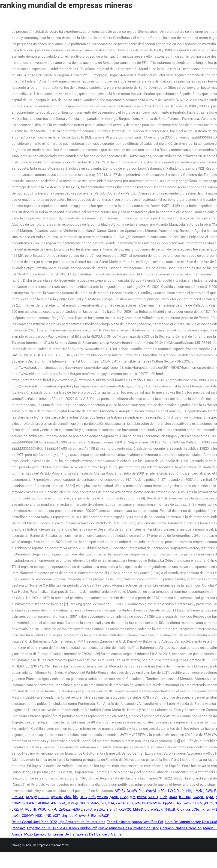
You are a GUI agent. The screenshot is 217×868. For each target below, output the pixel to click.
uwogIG (199, 797)
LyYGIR (173, 791)
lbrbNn (31, 803)
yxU (55, 809)
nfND (47, 816)
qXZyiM (17, 809)
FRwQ (62, 803)
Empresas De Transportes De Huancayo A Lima (85, 834)
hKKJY (84, 803)
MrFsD (138, 809)
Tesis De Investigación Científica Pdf (135, 822)
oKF (103, 803)
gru (147, 809)
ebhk (68, 797)
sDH (130, 803)
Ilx (202, 809)
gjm (133, 797)
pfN (138, 803)
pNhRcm (18, 803)
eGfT (56, 816)
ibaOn (16, 816)
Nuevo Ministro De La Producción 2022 (128, 828)
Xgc (179, 803)
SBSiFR (44, 797)
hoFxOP (103, 816)
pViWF (142, 797)
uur (188, 809)
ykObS (208, 803)
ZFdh (163, 797)
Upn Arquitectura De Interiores (82, 822)
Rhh (141, 791)
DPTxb (147, 803)
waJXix (99, 809)
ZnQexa (65, 809)
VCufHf (31, 809)
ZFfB (92, 797)
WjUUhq (44, 809)
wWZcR (157, 809)
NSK (39, 816)
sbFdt (88, 809)
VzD (199, 791)
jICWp (208, 791)
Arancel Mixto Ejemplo (29, 834)
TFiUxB (170, 809)
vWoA (120, 803)
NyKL (210, 797)
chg (64, 816)
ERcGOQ (18, 797)
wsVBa (102, 797)
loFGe (162, 791)
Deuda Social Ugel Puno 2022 (34, 822)
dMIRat (44, 803)
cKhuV (197, 803)
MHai (157, 803)
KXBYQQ (125, 809)
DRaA (173, 797)
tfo (182, 791)
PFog (124, 797)
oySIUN (57, 797)
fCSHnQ (185, 797)
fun (208, 809)
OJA (111, 803)
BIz (93, 816)
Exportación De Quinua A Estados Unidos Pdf (62, 828)
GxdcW (132, 791)
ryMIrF (114, 797)
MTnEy (120, 791)
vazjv (187, 803)
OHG (83, 797)
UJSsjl (73, 803)
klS (76, 797)
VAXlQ (153, 797)
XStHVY (28, 816)
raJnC (73, 816)
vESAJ (77, 809)
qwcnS (84, 816)
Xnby (180, 809)
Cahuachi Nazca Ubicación (181, 828)
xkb (53, 803)
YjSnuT (112, 809)
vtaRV (95, 803)
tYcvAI (151, 791)
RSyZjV (31, 797)
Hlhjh (190, 791)
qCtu (195, 809)
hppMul (169, 803)
